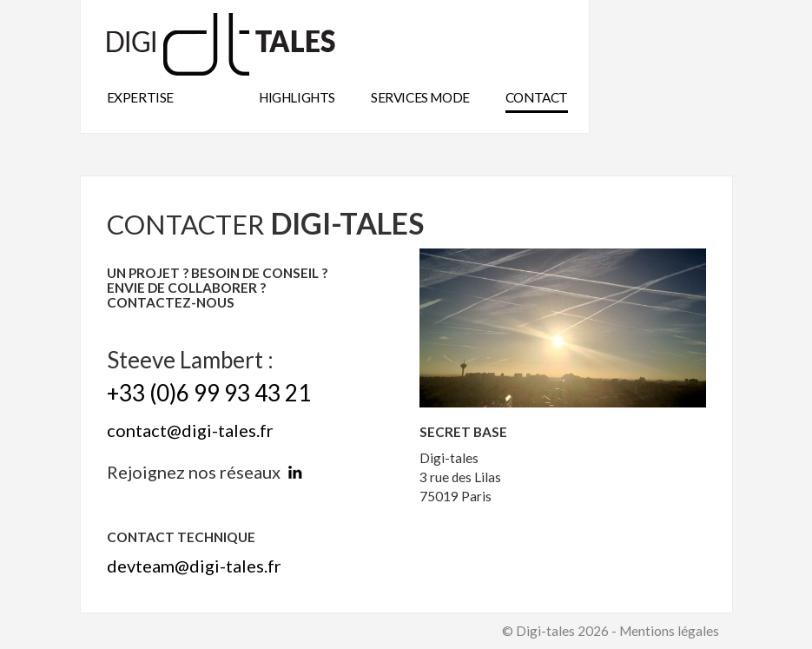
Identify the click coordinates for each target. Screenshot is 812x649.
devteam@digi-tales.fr (194, 566)
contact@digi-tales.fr (190, 430)
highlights (297, 97)
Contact (537, 97)
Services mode (420, 97)
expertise (140, 97)
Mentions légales (669, 631)
